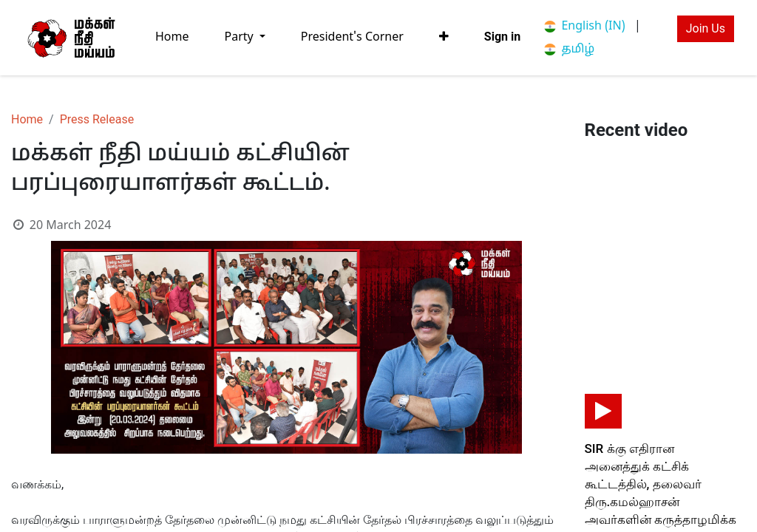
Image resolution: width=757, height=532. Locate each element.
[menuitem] (172, 37)
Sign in (502, 37)
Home (27, 119)
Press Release (97, 119)
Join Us (706, 28)
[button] (444, 37)
